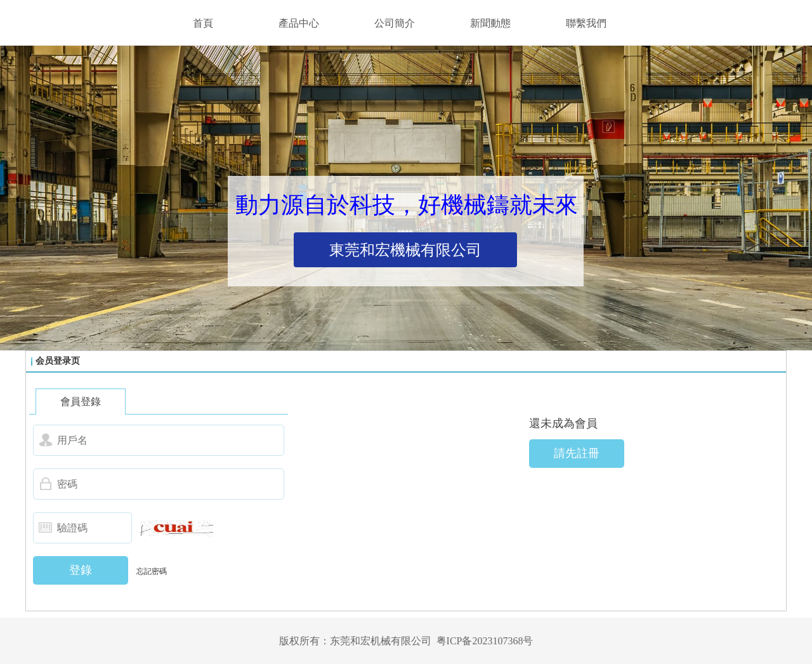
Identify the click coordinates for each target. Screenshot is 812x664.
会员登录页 (58, 361)
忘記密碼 (152, 571)
